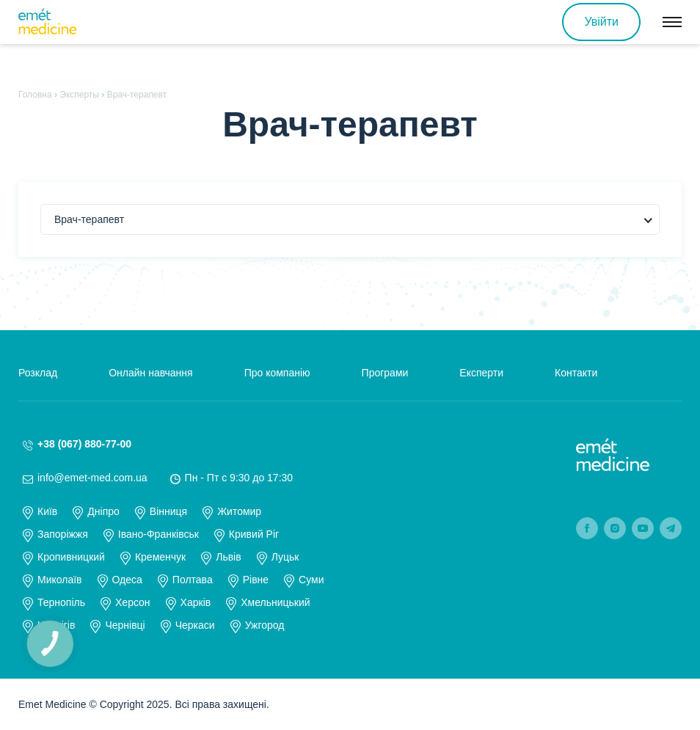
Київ (47, 511)
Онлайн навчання (150, 373)
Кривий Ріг (254, 534)
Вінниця (168, 511)
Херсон (133, 602)
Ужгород (265, 625)
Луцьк (285, 557)
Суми (311, 580)
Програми (385, 373)
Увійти (601, 22)
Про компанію (277, 373)
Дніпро (103, 511)
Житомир (239, 511)
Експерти (481, 373)
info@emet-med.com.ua (92, 478)
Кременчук (160, 557)
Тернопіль (61, 602)
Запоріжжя (63, 534)
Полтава (193, 580)
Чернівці (125, 625)
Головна (35, 95)
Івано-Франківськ (158, 534)
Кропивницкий (71, 557)
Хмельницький (275, 602)
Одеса (127, 580)
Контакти (576, 373)
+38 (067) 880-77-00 (84, 444)
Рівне (256, 580)
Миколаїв (60, 580)
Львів (228, 557)
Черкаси (195, 625)
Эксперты (79, 95)
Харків (196, 602)
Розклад (38, 373)
